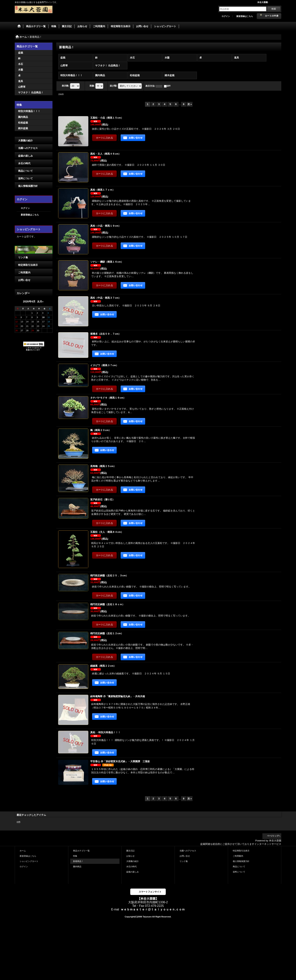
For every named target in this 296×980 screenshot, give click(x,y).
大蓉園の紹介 (25, 141)
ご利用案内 (24, 273)
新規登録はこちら (245, 16)
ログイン (226, 16)
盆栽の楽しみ (25, 156)
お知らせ (130, 856)
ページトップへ (274, 836)
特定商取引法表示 (28, 265)
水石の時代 (24, 163)
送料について (25, 178)
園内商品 (77, 867)
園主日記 (23, 250)
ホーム (23, 851)
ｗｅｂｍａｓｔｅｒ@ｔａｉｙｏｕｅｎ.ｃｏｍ (153, 909)
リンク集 (23, 257)
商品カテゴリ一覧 (81, 851)
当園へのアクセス (28, 148)
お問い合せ (24, 280)
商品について (25, 171)
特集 (75, 856)
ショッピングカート (29, 861)
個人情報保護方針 (28, 186)
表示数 (66, 86)
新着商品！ (78, 861)
